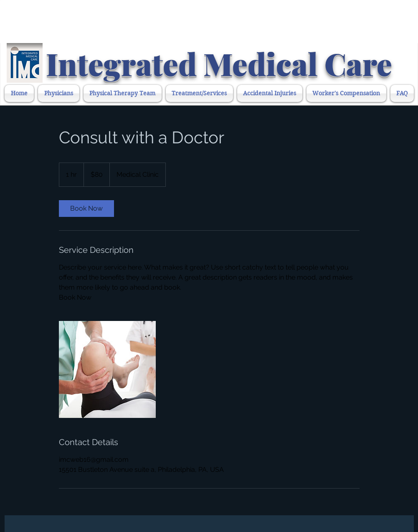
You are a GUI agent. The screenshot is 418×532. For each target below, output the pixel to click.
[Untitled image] (107, 369)
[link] (86, 209)
